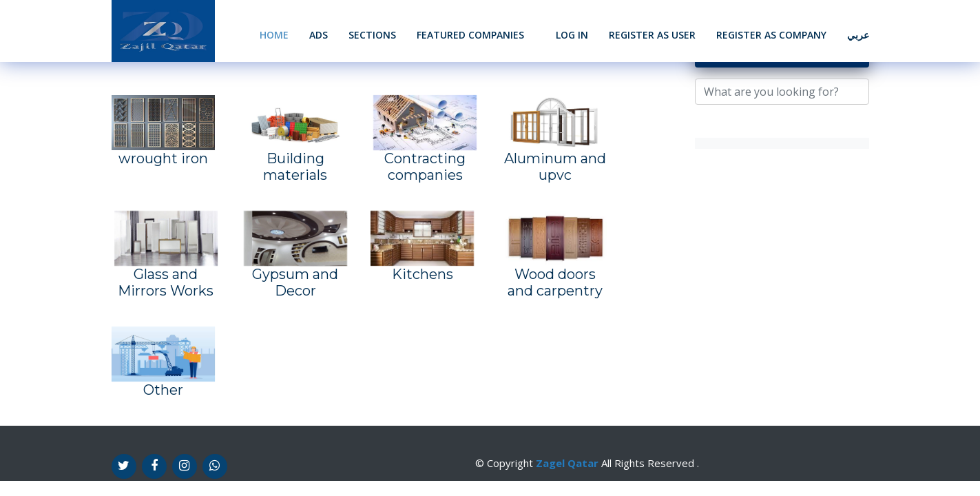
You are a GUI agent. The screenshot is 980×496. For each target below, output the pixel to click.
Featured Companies (470, 35)
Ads (319, 35)
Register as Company (771, 35)
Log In (572, 35)
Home (274, 35)
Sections (372, 35)
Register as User (652, 35)
